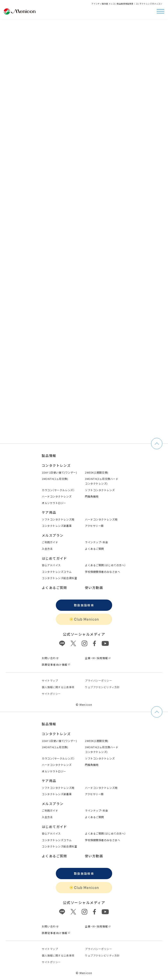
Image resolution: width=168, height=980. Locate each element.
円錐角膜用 (92, 496)
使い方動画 (94, 588)
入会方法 (47, 549)
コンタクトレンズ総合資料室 (59, 578)
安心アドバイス (51, 565)
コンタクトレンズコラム (57, 572)
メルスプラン (53, 535)
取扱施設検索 (84, 605)
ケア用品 (49, 512)
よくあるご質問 (94, 549)
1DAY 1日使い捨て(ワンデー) (59, 472)
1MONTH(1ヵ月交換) (55, 479)
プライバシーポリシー (99, 680)
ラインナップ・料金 (97, 542)
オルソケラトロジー (54, 503)
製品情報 (49, 456)
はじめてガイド (54, 558)
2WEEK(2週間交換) (97, 472)
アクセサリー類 (94, 526)
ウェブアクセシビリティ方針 (102, 687)
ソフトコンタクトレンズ (100, 490)
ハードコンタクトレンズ (57, 496)
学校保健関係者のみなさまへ (103, 572)
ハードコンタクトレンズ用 (101, 519)
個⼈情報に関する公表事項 (58, 687)
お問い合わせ (50, 658)
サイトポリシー (51, 694)
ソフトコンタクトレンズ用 (58, 519)
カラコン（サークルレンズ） (58, 490)
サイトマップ (50, 680)
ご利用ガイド (50, 542)
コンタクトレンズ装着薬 (57, 526)
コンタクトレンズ (56, 465)
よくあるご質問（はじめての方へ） (105, 565)
